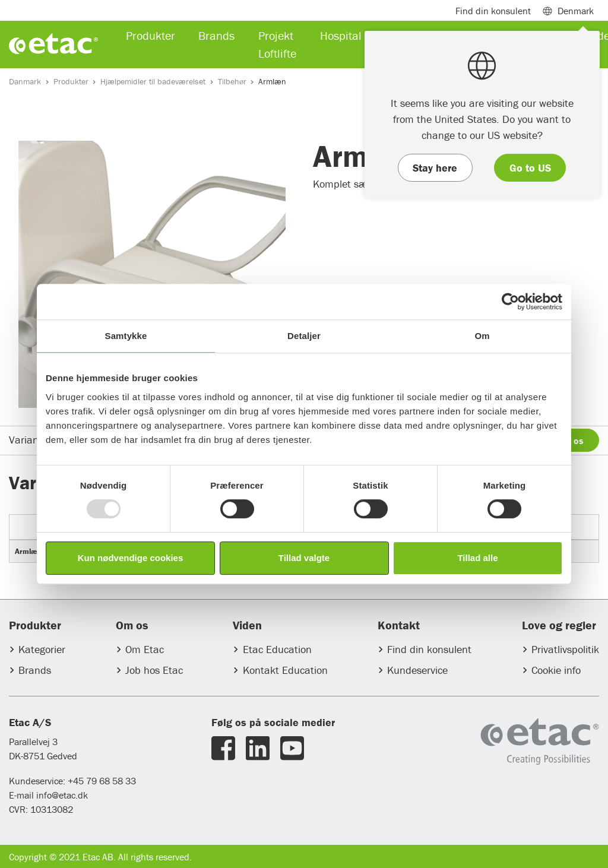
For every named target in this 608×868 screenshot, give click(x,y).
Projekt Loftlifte (277, 44)
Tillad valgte (304, 558)
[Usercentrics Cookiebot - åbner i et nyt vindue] (510, 302)
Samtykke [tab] (126, 336)
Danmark (25, 81)
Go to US (530, 168)
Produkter (71, 81)
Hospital (341, 35)
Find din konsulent (429, 649)
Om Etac (145, 649)
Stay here (435, 168)
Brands (35, 670)
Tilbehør (232, 81)
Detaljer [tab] (304, 336)
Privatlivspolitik (565, 649)
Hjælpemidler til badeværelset (153, 81)
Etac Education (277, 649)
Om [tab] (482, 336)
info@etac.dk (62, 795)
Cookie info (556, 670)
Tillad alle (477, 558)
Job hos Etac (154, 670)
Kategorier (42, 649)
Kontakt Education (285, 670)
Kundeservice (417, 670)
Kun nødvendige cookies (131, 558)
